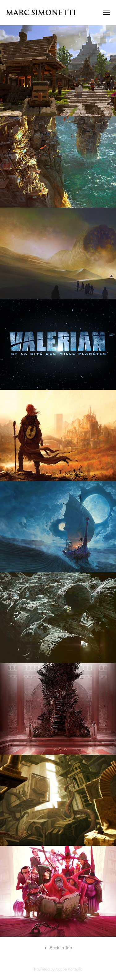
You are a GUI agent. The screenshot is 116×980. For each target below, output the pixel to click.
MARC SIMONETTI (41, 13)
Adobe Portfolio (69, 969)
